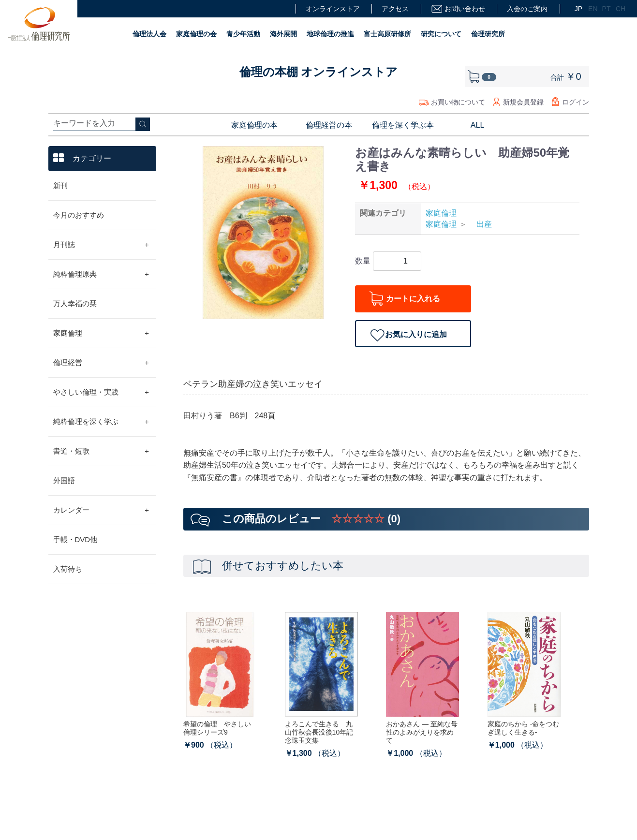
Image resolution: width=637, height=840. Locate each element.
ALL (477, 125)
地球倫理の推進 (330, 34)
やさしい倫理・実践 (101, 392)
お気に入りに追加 (416, 334)
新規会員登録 (523, 102)
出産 (480, 224)
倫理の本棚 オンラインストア (319, 72)
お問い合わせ (458, 9)
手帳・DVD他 (75, 539)
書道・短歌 (101, 451)
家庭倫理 (101, 333)
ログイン (576, 102)
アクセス (395, 9)
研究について (441, 34)
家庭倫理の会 (196, 34)
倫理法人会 (149, 34)
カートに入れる (413, 299)
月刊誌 (101, 245)
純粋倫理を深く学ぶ (101, 422)
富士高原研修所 (387, 34)
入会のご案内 (527, 9)
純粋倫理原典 (101, 274)
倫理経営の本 (329, 125)
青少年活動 (243, 34)
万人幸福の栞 (75, 303)
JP (578, 9)
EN (592, 9)
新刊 (60, 185)
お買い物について (458, 102)
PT (606, 9)
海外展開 (283, 34)
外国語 (64, 480)
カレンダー (101, 510)
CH (619, 9)
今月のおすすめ (79, 215)
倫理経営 (101, 363)
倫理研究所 (488, 34)
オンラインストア (333, 9)
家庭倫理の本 (254, 125)
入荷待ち (68, 569)
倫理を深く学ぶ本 (403, 125)
